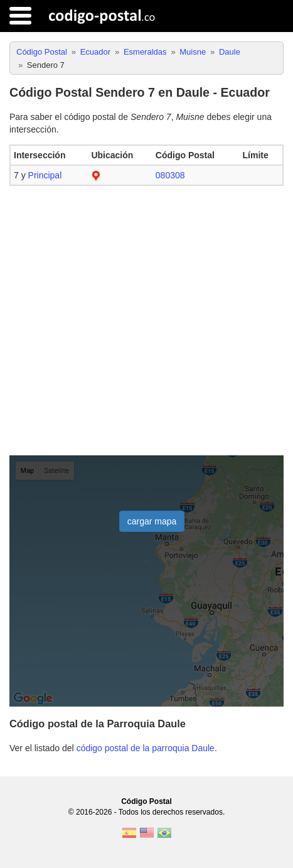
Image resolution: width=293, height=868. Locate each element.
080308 (170, 175)
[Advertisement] (146, 321)
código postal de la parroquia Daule (146, 748)
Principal (45, 175)
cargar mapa (152, 521)
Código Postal (146, 801)
